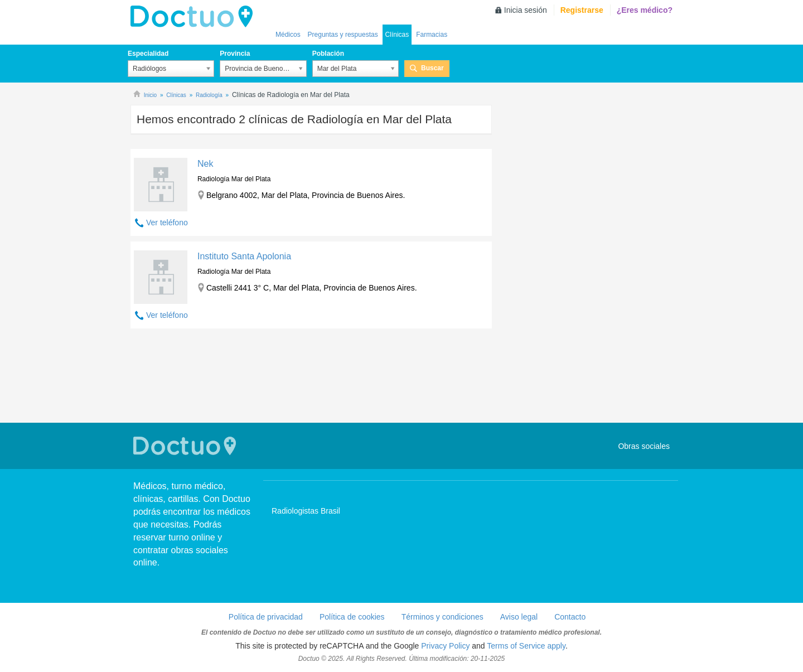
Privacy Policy (445, 646)
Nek (205, 164)
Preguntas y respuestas (343, 35)
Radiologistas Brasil (306, 511)
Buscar (432, 68)
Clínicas (397, 35)
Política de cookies (352, 617)
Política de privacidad (266, 617)
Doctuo (186, 446)
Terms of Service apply (526, 646)
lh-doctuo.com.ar (195, 17)
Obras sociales (644, 446)
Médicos (288, 35)
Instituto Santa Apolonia (244, 256)
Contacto (570, 617)
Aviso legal (519, 617)
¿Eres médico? (645, 10)
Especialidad (148, 54)
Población (328, 54)
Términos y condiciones (442, 617)
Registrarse (582, 10)
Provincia (235, 54)
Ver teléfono (167, 223)
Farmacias (432, 35)
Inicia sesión (526, 10)
